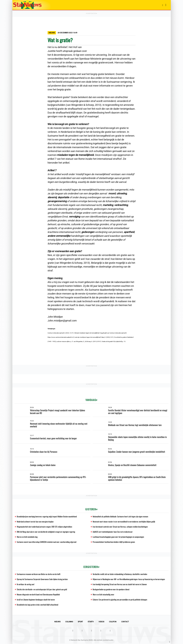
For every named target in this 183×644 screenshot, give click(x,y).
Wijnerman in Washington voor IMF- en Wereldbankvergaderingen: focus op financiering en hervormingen (129, 579)
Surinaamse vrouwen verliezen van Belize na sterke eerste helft (39, 574)
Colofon (113, 622)
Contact (125, 622)
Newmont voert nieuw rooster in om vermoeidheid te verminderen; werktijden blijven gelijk (124, 522)
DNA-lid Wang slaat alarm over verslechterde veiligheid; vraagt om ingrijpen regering (46, 532)
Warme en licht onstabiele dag (27, 537)
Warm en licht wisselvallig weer (103, 594)
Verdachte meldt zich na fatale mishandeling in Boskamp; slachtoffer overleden (120, 574)
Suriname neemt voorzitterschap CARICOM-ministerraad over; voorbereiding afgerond (47, 542)
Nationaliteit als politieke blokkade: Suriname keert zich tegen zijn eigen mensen (120, 516)
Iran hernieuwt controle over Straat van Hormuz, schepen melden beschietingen (120, 527)
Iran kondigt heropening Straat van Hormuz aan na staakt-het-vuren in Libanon (120, 584)
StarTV (91, 622)
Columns (69, 622)
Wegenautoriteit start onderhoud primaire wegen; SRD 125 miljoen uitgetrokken (44, 527)
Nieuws (57, 622)
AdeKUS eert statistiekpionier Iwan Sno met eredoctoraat (113, 532)
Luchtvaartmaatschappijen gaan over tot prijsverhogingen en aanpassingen (118, 537)
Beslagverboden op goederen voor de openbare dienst (111, 589)
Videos (101, 622)
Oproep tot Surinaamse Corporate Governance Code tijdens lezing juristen (42, 579)
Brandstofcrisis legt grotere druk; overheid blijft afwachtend (37, 605)
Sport (80, 622)
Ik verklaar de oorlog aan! (26, 584)
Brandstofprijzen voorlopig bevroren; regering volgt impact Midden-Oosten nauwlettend (47, 516)
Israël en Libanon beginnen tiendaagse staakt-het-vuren (36, 600)
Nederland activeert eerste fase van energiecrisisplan (35, 522)
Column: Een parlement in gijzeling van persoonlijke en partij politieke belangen (120, 600)
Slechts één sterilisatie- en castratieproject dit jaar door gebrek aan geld (42, 589)
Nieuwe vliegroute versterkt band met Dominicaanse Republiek (38, 594)
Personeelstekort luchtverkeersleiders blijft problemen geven (114, 542)
